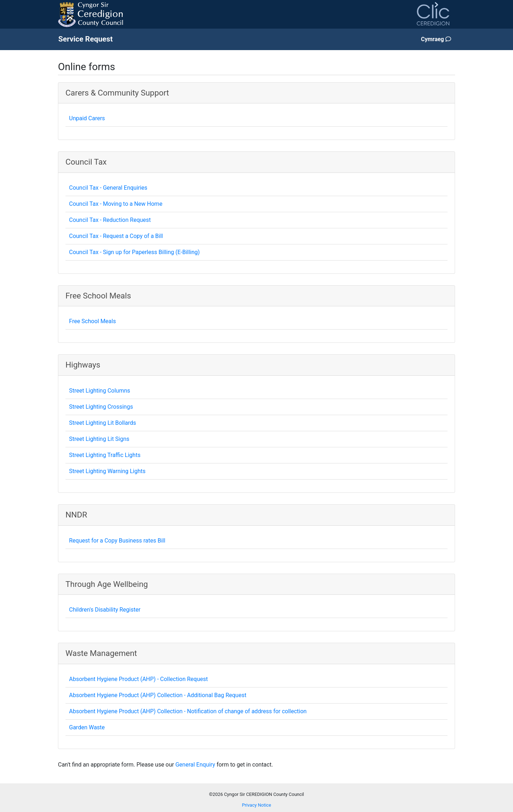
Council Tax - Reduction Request (110, 220)
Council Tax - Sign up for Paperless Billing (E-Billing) (134, 252)
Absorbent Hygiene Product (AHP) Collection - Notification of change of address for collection (188, 711)
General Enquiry (195, 765)
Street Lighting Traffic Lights (105, 455)
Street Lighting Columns (100, 391)
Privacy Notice (256, 805)
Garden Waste (87, 727)
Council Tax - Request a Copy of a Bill (116, 236)
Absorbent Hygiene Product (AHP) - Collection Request (138, 679)
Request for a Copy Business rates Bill (117, 541)
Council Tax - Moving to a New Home (116, 204)
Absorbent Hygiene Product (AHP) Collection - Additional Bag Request (158, 695)
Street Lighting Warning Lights (107, 471)
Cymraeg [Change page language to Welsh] (436, 39)
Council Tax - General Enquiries (108, 188)
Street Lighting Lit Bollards (102, 423)
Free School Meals (92, 321)
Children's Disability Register (105, 610)
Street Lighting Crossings (101, 407)
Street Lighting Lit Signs (99, 439)
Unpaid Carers (87, 118)
